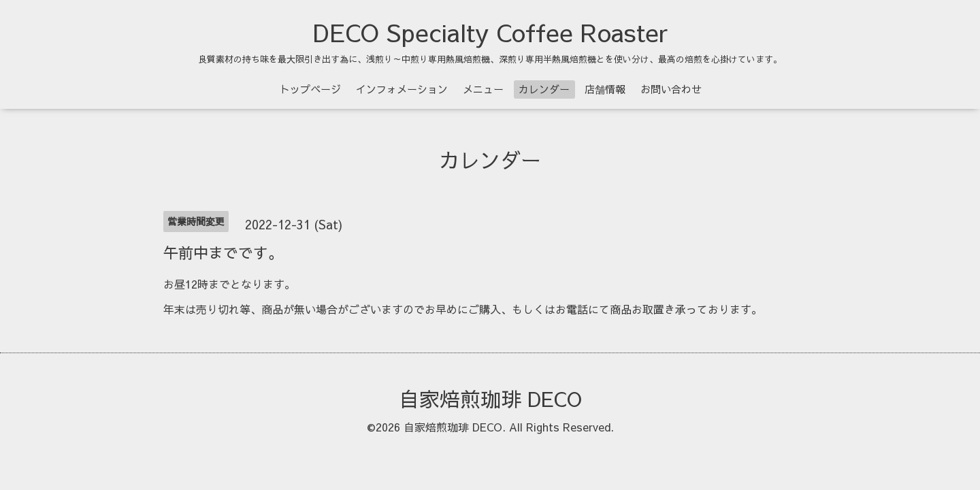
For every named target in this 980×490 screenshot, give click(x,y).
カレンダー (544, 89)
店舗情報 (605, 89)
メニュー (483, 89)
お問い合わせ (671, 89)
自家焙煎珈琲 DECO (490, 398)
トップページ (310, 89)
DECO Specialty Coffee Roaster (490, 32)
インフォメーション (402, 89)
